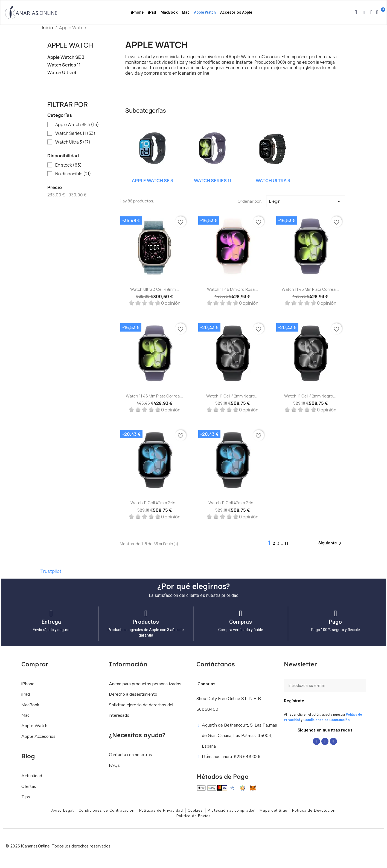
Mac (186, 12)
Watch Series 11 (64, 65)
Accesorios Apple (236, 12)
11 (287, 543)
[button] (356, 12)
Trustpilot (51, 571)
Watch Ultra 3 (62, 73)
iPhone (137, 12)
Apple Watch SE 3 (66, 57)
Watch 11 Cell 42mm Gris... (155, 503)
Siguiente (331, 543)
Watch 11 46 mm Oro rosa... (232, 289)
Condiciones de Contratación (326, 720)
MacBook (169, 12)
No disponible (73, 174)
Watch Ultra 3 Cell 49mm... (155, 289)
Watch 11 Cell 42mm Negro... (232, 396)
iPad (152, 12)
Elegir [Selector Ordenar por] (306, 201)
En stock (69, 165)
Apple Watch (205, 12)
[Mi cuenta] (377, 12)
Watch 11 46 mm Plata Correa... (310, 289)
